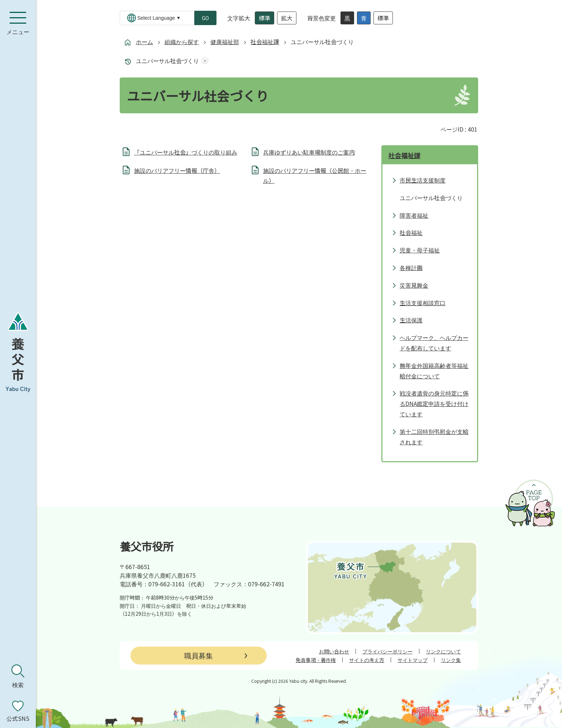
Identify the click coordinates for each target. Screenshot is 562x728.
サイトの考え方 (367, 660)
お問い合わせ (334, 651)
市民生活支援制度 (423, 180)
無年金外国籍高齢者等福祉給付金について (434, 371)
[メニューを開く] (18, 23)
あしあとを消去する (204, 61)
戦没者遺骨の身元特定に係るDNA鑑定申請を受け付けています (434, 403)
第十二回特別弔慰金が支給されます (434, 437)
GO (205, 18)
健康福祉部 (225, 42)
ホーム (144, 42)
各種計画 (411, 268)
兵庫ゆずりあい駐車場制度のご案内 (309, 152)
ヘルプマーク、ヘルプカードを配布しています (434, 343)
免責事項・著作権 (316, 660)
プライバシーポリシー (387, 651)
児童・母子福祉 (420, 250)
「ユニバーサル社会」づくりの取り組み (186, 152)
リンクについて (443, 651)
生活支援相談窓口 (423, 303)
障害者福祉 (414, 215)
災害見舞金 (414, 285)
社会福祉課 (265, 42)
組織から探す (182, 42)
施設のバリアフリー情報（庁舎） (177, 170)
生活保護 (411, 320)
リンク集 (451, 660)
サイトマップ (413, 660)
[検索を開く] (18, 676)
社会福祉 (411, 232)
